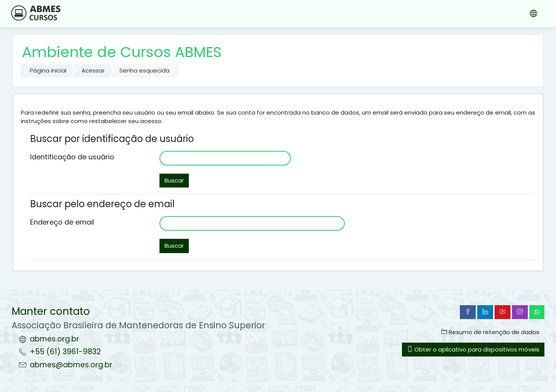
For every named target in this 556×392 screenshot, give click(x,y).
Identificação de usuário (72, 157)
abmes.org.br (54, 339)
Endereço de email (62, 222)
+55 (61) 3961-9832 (65, 352)
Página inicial (48, 70)
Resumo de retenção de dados (490, 332)
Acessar (93, 70)
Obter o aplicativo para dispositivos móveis (473, 349)
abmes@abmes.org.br (71, 365)
